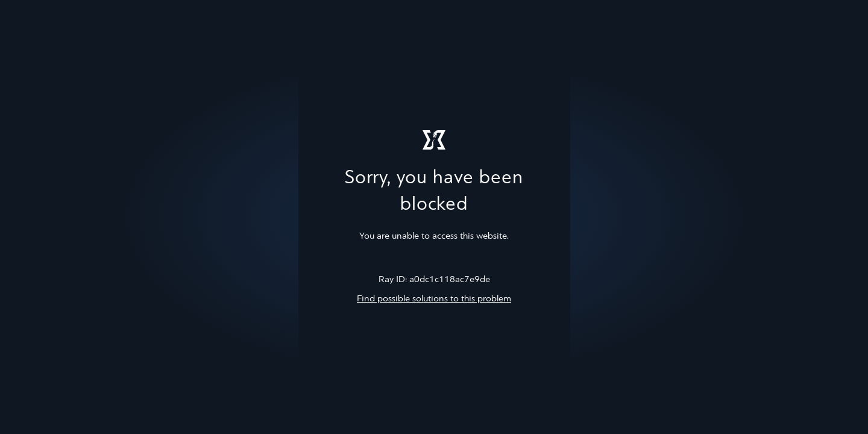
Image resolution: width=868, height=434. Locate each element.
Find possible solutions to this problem (434, 299)
